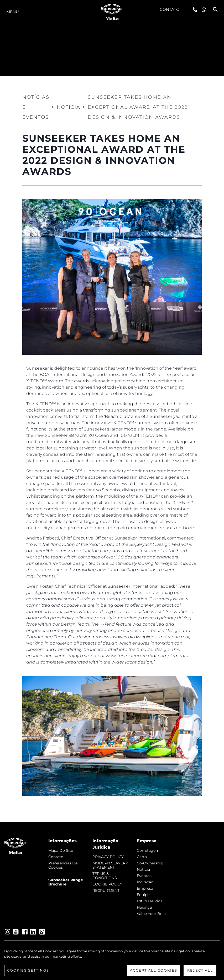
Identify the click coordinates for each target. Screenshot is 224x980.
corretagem (148, 850)
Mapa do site (61, 850)
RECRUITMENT (106, 890)
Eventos (144, 876)
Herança (144, 907)
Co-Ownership (150, 863)
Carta (142, 857)
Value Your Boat (152, 914)
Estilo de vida (150, 901)
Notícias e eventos (36, 107)
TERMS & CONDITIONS (105, 876)
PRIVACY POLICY (108, 857)
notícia (143, 869)
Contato (170, 9)
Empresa (145, 888)
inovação (145, 882)
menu (13, 12)
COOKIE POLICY (107, 884)
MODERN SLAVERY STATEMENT (110, 865)
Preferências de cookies (63, 865)
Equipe (143, 895)
